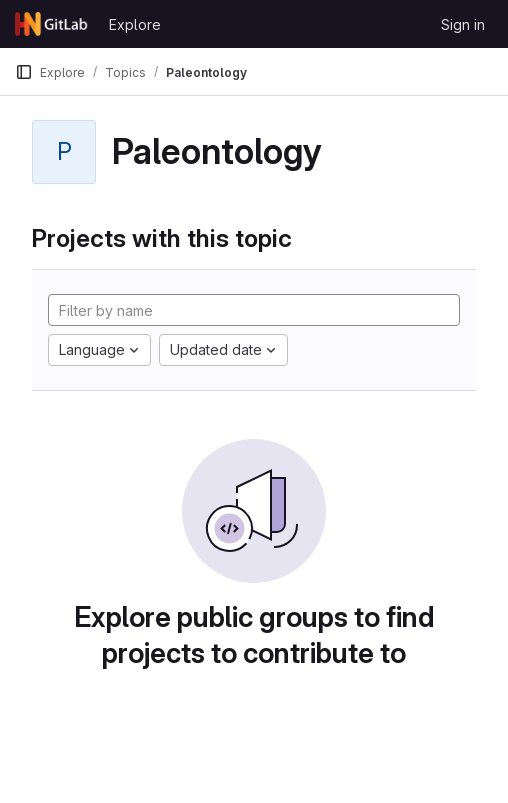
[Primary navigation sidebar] (24, 72)
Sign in (463, 24)
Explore (135, 24)
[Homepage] (52, 24)
